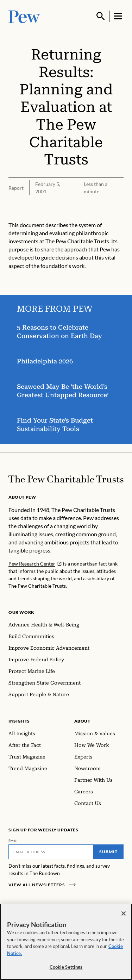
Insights (19, 720)
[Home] (66, 478)
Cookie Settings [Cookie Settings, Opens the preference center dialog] (66, 967)
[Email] (51, 851)
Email (13, 840)
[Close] (124, 913)
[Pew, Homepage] (24, 16)
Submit (108, 851)
